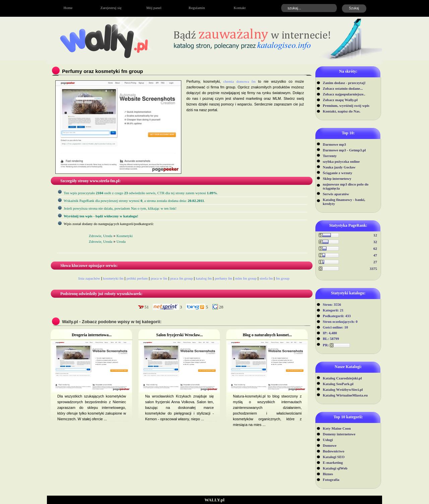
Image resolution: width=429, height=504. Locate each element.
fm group (283, 278)
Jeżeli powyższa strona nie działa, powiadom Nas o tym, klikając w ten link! (120, 208)
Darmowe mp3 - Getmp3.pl (344, 150)
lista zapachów (89, 278)
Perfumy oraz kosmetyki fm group (103, 71)
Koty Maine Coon (337, 428)
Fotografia (331, 480)
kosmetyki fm (113, 278)
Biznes (328, 474)
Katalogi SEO (334, 457)
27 (375, 262)
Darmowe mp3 (334, 144)
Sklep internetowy (337, 178)
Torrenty (330, 156)
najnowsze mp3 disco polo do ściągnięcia (346, 186)
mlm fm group (246, 278)
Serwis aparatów (336, 194)
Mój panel (154, 8)
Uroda (121, 241)
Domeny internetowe (339, 434)
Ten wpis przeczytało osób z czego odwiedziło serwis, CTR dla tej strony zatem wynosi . (141, 193)
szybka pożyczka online (341, 161)
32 (375, 242)
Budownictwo (333, 451)
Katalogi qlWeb (335, 468)
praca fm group (181, 278)
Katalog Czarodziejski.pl (342, 378)
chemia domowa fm (239, 81)
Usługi (328, 440)
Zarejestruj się (111, 8)
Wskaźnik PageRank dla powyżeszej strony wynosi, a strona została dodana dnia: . (134, 201)
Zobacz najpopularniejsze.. (344, 94)
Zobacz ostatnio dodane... (343, 88)
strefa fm (266, 278)
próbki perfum (137, 278)
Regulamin (197, 8)
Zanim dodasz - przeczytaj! (344, 83)
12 (375, 235)
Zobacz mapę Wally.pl (340, 100)
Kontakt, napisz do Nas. (342, 111)
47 (375, 255)
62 (375, 248)
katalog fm (204, 278)
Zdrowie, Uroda (101, 236)
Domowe (330, 445)
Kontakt (239, 8)
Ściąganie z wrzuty (338, 173)
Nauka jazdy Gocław (339, 167)
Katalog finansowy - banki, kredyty (344, 202)
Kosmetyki (125, 236)
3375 (373, 269)
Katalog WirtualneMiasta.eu (345, 395)
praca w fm (159, 278)
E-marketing (333, 462)
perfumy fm (224, 278)
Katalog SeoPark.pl (338, 384)
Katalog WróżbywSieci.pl (343, 389)
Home (68, 8)
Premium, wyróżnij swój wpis (346, 105)
